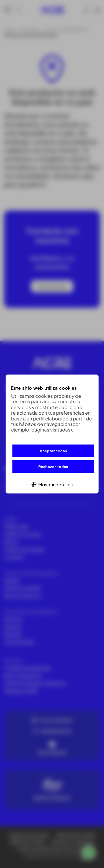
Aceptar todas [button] (53, 451)
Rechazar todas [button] (53, 467)
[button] (52, 484)
